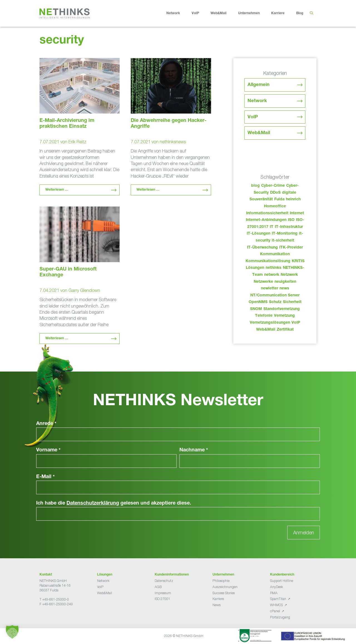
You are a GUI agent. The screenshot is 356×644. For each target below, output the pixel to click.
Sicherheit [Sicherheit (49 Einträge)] (292, 302)
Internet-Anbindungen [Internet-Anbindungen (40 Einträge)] (266, 220)
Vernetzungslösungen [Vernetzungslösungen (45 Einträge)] (270, 323)
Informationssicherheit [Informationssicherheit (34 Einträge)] (267, 213)
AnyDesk (276, 587)
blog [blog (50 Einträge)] (255, 186)
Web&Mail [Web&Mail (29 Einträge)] (266, 330)
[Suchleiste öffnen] (311, 13)
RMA (274, 593)
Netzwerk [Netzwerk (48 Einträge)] (289, 275)
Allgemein (259, 85)
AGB (158, 587)
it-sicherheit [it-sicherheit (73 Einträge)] (283, 241)
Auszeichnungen (225, 587)
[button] (12, 632)
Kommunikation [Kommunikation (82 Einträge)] (275, 254)
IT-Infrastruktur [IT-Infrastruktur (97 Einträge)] (289, 227)
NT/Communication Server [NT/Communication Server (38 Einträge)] (275, 296)
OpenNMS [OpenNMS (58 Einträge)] (258, 302)
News (217, 605)
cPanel (275, 611)
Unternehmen (253, 13)
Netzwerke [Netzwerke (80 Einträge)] (263, 282)
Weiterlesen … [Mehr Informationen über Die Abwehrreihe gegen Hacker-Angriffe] (148, 190)
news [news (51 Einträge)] (284, 289)
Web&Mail (223, 13)
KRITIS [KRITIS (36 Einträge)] (298, 261)
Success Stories (224, 593)
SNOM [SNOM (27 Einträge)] (256, 309)
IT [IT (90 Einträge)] (272, 227)
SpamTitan (278, 599)
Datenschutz (164, 581)
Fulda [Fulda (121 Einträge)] (279, 200)
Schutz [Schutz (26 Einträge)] (275, 302)
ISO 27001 (162, 599)
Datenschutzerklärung (93, 503)
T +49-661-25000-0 (54, 599)
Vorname (48, 450)
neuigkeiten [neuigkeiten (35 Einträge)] (285, 282)
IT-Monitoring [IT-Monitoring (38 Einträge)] (285, 234)
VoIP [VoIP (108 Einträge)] (296, 323)
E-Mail (45, 477)
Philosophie (221, 581)
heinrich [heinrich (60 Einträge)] (293, 200)
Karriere (282, 13)
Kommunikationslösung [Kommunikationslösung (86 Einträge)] (268, 261)
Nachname (194, 450)
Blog (300, 13)
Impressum (163, 593)
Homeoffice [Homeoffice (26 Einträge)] (275, 207)
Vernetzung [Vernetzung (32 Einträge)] (284, 316)
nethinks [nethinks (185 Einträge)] (274, 268)
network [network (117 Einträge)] (272, 275)
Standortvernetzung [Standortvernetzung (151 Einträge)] (282, 309)
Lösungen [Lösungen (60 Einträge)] (255, 268)
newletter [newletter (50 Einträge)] (270, 289)
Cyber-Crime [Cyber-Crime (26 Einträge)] (273, 186)
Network (177, 13)
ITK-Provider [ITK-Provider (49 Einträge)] (291, 248)
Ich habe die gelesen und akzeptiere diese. (114, 503)
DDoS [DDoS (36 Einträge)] (275, 193)
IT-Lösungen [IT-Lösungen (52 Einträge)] (259, 234)
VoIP (200, 13)
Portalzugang (280, 617)
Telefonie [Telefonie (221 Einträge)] (264, 316)
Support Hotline (282, 581)
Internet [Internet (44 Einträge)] (297, 213)
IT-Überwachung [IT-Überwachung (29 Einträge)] (262, 248)
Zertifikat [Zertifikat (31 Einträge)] (285, 330)
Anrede (46, 424)
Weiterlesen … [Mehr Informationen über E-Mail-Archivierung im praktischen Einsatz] (57, 190)
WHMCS (276, 605)
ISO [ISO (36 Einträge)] (291, 220)
